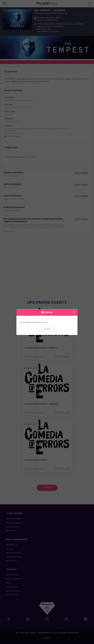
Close (47, 329)
